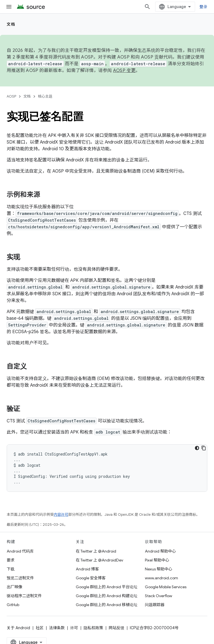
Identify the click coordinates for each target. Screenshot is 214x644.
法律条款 (57, 628)
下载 (11, 569)
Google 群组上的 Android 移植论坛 (107, 605)
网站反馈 (116, 628)
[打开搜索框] (147, 7)
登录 (204, 7)
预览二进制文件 (20, 578)
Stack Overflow (159, 596)
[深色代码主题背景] (197, 448)
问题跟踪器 (155, 605)
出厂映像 (14, 587)
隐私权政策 (93, 628)
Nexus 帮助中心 (159, 569)
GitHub (13, 605)
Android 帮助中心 (160, 551)
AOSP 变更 (124, 71)
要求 (11, 560)
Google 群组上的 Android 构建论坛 (107, 596)
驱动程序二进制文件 (24, 596)
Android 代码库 (20, 551)
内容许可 (61, 515)
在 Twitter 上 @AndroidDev (99, 560)
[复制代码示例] (204, 448)
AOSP (11, 96)
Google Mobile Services (166, 587)
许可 (74, 628)
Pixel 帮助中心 (157, 560)
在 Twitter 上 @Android (96, 551)
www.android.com (161, 578)
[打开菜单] (9, 7)
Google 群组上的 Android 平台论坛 (107, 587)
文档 (11, 24)
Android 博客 (87, 569)
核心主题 (45, 96)
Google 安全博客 (91, 578)
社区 (40, 628)
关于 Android (18, 628)
